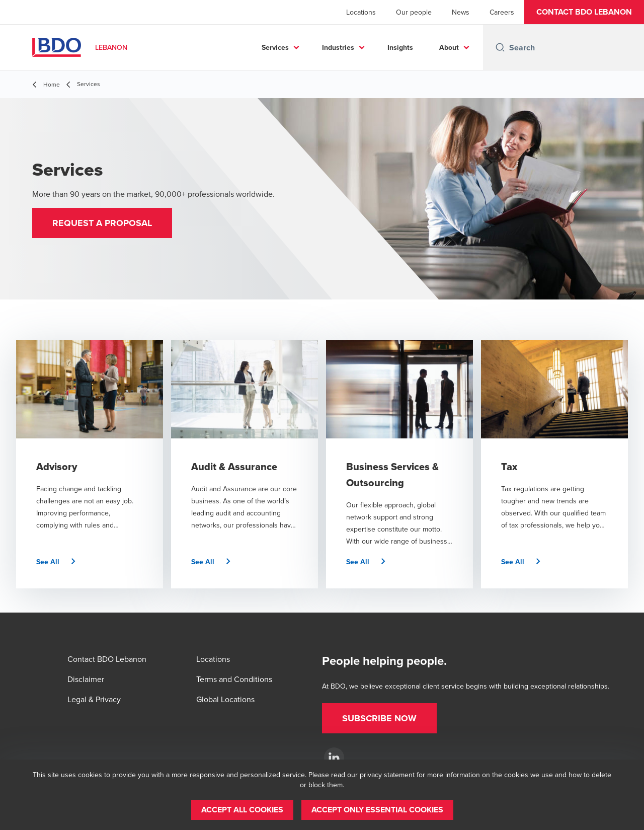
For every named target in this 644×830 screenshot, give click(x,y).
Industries (338, 47)
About (449, 47)
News (461, 12)
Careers (502, 12)
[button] (584, 12)
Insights (400, 47)
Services (275, 47)
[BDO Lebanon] (334, 758)
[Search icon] (500, 47)
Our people (414, 12)
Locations (361, 12)
